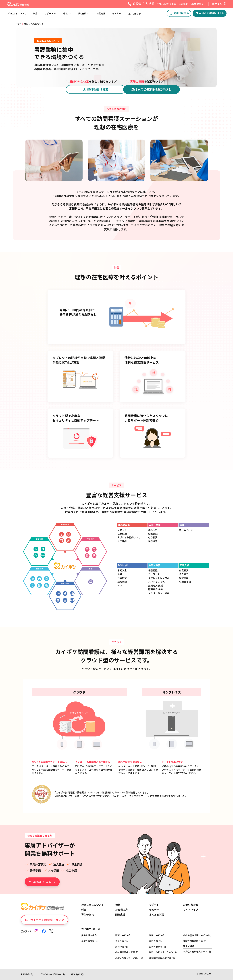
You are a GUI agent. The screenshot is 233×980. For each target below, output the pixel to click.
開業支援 (101, 14)
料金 (35, 14)
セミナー (116, 14)
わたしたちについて (16, 14)
